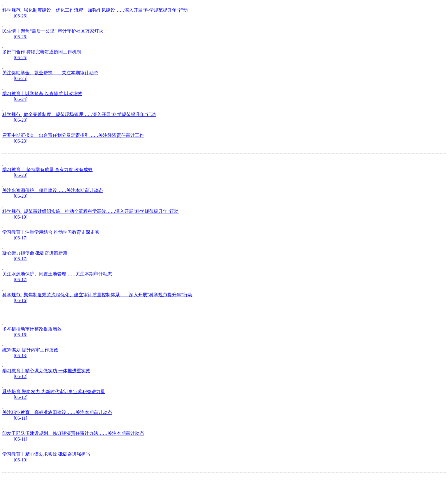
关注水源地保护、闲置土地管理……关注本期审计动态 (57, 274)
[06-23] (21, 120)
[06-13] (21, 356)
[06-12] (21, 376)
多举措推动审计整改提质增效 (32, 329)
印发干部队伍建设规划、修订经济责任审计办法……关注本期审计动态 (73, 433)
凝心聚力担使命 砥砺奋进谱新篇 (35, 253)
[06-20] (21, 175)
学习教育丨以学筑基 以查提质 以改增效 (42, 94)
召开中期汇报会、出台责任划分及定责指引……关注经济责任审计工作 (73, 135)
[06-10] (21, 460)
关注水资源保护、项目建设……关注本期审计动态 (53, 190)
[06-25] (21, 58)
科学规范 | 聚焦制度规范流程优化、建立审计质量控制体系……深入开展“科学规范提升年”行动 (97, 295)
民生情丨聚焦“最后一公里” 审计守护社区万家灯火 (53, 31)
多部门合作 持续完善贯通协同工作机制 (42, 52)
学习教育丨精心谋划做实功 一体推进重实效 (46, 371)
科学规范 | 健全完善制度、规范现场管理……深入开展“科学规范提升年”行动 (79, 114)
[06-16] (21, 300)
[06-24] (21, 99)
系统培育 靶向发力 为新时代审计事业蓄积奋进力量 (54, 392)
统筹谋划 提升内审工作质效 (30, 350)
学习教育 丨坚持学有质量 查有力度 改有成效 (47, 170)
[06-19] (21, 217)
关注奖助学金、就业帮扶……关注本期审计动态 (50, 73)
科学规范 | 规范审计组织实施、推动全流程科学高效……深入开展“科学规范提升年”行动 (90, 211)
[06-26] (21, 16)
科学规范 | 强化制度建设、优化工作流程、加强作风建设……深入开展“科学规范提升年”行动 (95, 10)
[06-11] (20, 418)
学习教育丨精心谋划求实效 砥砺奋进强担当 (46, 454)
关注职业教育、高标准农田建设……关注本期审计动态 (57, 412)
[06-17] (21, 238)
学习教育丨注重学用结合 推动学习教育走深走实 (51, 232)
